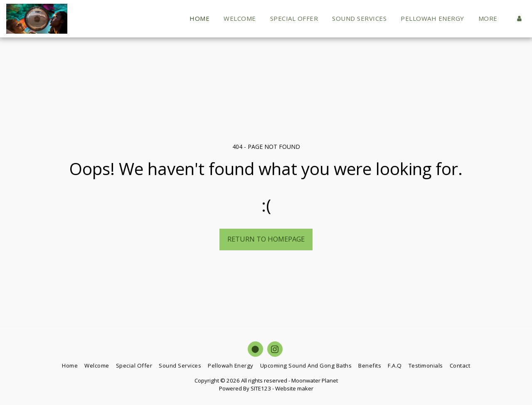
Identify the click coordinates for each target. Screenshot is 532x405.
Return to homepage (266, 239)
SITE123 (261, 388)
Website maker (294, 388)
